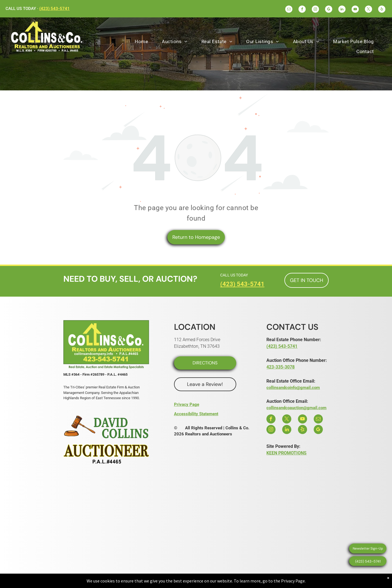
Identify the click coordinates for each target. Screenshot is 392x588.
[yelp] (382, 10)
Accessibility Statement (196, 414)
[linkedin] (342, 10)
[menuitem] (141, 41)
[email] (289, 10)
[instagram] (315, 10)
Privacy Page (187, 404)
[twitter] (368, 10)
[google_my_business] (329, 10)
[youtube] (355, 10)
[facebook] (302, 10)
